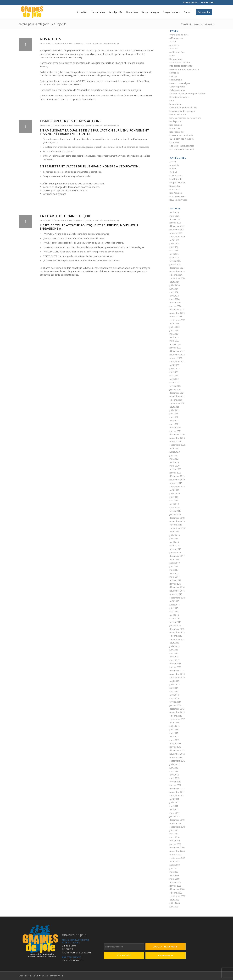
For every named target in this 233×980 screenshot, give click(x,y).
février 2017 (175, 580)
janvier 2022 (175, 389)
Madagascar (176, 121)
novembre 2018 (177, 521)
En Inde (173, 76)
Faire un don (166, 955)
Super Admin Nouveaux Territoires (104, 44)
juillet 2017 (175, 563)
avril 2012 (174, 775)
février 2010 (175, 841)
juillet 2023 (175, 327)
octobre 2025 (176, 233)
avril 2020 (174, 462)
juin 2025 (174, 247)
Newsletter (175, 186)
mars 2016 (174, 618)
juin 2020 (174, 455)
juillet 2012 (175, 764)
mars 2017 (174, 577)
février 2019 (175, 511)
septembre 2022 (177, 362)
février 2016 (175, 622)
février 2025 (175, 261)
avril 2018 (174, 542)
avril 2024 (174, 296)
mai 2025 (174, 251)
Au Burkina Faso (177, 52)
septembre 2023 (177, 320)
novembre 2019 (177, 480)
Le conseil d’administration (182, 111)
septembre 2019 (177, 487)
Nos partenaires (177, 196)
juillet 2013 (175, 726)
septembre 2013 (177, 719)
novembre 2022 (177, 355)
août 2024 (174, 282)
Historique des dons (179, 97)
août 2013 (174, 723)
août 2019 (174, 490)
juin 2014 (174, 688)
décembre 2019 (177, 476)
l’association (175, 104)
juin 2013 (174, 729)
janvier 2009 (175, 886)
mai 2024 (174, 292)
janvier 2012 (175, 785)
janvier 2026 (175, 223)
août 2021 (174, 407)
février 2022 (175, 386)
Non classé (175, 189)
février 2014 (175, 702)
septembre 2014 (177, 678)
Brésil (172, 55)
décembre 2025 (177, 226)
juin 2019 (174, 497)
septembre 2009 (177, 858)
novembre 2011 (177, 792)
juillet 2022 (175, 369)
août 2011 (174, 799)
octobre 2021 (176, 400)
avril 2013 (174, 736)
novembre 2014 (177, 674)
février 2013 (175, 743)
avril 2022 (174, 379)
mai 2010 (174, 834)
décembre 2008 (177, 889)
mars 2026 (174, 216)
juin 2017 (174, 566)
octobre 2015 (176, 636)
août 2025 (174, 240)
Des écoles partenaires (181, 66)
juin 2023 (174, 330)
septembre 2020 (177, 445)
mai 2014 (174, 691)
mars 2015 (174, 660)
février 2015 (175, 664)
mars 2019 (174, 507)
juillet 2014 (175, 684)
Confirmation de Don (180, 62)
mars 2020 (174, 466)
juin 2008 (174, 907)
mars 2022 (174, 382)
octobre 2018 (176, 525)
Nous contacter (177, 132)
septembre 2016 (177, 598)
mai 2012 (174, 771)
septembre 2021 (177, 403)
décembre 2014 (177, 671)
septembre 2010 (177, 827)
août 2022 (174, 365)
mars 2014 (174, 698)
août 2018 (174, 532)
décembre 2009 (177, 848)
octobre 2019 (176, 483)
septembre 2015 (177, 639)
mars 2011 (174, 813)
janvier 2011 (175, 816)
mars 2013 (174, 740)
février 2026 (175, 219)
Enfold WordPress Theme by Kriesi (48, 976)
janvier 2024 (175, 306)
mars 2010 (174, 837)
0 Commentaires (59, 44)
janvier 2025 (175, 264)
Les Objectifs (78, 44)
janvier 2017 (175, 584)
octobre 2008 (176, 893)
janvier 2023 (175, 348)
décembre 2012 (177, 750)
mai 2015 (174, 653)
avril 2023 (174, 337)
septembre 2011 (177, 796)
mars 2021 (174, 424)
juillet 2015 (175, 646)
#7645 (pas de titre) (179, 35)
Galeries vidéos (208, 2)
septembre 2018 (177, 528)
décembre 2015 (177, 629)
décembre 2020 (177, 434)
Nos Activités (176, 193)
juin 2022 (174, 372)
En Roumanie (176, 80)
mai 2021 (174, 417)
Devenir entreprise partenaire (184, 69)
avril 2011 (174, 809)
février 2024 (175, 302)
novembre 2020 (177, 438)
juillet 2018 (175, 535)
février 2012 (175, 782)
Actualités (174, 165)
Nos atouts (50, 39)
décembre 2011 (177, 789)
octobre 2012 (176, 757)
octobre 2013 (176, 716)
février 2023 (175, 344)
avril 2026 (174, 212)
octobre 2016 (176, 594)
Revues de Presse (178, 200)
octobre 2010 (176, 823)
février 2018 (175, 549)
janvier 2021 (175, 431)
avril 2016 (174, 615)
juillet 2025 (175, 244)
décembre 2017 (177, 556)
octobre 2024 (176, 275)
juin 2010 (174, 830)
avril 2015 (174, 657)
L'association (176, 176)
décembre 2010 (177, 820)
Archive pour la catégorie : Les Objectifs (42, 24)
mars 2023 (174, 341)
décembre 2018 (177, 518)
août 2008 (174, 900)
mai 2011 (174, 806)
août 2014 (174, 681)
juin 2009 (174, 868)
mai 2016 (174, 611)
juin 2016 (174, 608)
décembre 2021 (177, 393)
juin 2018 (174, 539)
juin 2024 (174, 289)
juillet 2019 (175, 494)
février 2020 (175, 469)
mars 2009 (174, 879)
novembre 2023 (177, 313)
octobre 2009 (176, 855)
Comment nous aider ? (166, 947)
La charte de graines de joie (65, 216)
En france (174, 73)
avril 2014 (174, 695)
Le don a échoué (178, 114)
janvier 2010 (175, 844)
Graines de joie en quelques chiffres (187, 94)
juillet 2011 (175, 802)
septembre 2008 (177, 896)
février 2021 (175, 427)
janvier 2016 (175, 625)
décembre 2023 (177, 309)
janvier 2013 (175, 747)
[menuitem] (190, 2)
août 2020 (174, 448)
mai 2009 (174, 872)
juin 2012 (174, 768)
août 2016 (174, 601)
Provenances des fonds (181, 135)
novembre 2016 (177, 591)
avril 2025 (174, 254)
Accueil (173, 41)
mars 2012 (174, 778)
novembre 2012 (177, 754)
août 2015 (174, 643)
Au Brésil (174, 48)
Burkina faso (176, 59)
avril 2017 (174, 573)
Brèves (173, 169)
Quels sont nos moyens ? (182, 139)
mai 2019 (174, 500)
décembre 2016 (177, 587)
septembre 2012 (177, 761)
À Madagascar (176, 38)
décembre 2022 (177, 351)
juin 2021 (174, 414)
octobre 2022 (176, 358)
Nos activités (176, 125)
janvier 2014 (175, 705)
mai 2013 (174, 733)
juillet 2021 (175, 410)
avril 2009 (174, 875)
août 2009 (174, 861)
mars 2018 (174, 546)
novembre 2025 (177, 230)
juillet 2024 (175, 285)
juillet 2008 (175, 903)
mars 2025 (174, 257)
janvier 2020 (175, 473)
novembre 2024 (177, 271)
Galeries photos (190, 2)
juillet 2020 (175, 452)
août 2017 (174, 559)
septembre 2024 (177, 278)
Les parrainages (177, 182)
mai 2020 (174, 459)
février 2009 (175, 882)
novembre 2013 (177, 712)
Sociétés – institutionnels (182, 146)
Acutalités (174, 45)
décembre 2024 (177, 268)
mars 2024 (174, 299)
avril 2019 (174, 504)
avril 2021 (174, 421)
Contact (173, 172)
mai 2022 (174, 376)
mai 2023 (174, 334)
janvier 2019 (175, 514)
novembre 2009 (177, 851)
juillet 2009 (175, 865)
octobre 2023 (176, 316)
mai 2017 (174, 570)
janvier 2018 (175, 553)
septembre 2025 (177, 237)
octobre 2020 (176, 441)
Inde (172, 101)
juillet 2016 (175, 605)
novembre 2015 (177, 632)
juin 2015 (174, 650)
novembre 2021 (177, 396)
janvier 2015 (175, 667)
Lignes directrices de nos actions (71, 121)
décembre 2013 (177, 709)
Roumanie (174, 142)
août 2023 (174, 323)
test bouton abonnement (182, 149)
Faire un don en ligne (180, 83)
